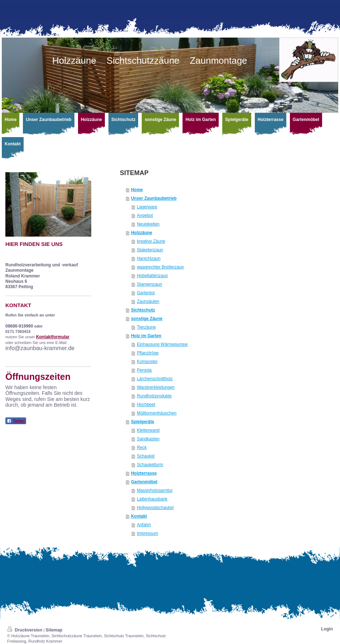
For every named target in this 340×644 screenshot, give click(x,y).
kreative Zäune (151, 241)
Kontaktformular (53, 337)
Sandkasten (148, 439)
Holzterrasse (144, 473)
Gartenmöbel (144, 482)
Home (137, 190)
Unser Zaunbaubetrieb (154, 198)
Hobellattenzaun (152, 276)
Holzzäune (142, 233)
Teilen (16, 421)
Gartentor (146, 293)
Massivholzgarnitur (155, 490)
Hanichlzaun (149, 258)
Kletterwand (148, 430)
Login (327, 629)
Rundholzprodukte (154, 396)
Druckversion (25, 630)
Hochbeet (146, 405)
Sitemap (54, 630)
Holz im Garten (146, 336)
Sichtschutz (143, 310)
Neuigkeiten (148, 224)
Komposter (147, 362)
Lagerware (147, 207)
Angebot (145, 216)
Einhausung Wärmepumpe (162, 344)
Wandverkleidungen (156, 387)
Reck (142, 447)
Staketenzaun (150, 250)
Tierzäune (146, 327)
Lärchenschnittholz (155, 379)
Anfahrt (144, 525)
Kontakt (139, 516)
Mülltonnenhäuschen (157, 413)
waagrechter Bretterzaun (160, 267)
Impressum (147, 533)
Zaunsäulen (148, 301)
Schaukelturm (150, 465)
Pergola (144, 370)
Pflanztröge (148, 353)
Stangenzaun (149, 284)
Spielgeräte (143, 422)
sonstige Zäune (147, 319)
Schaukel (145, 456)
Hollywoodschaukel (155, 508)
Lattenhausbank (152, 499)
